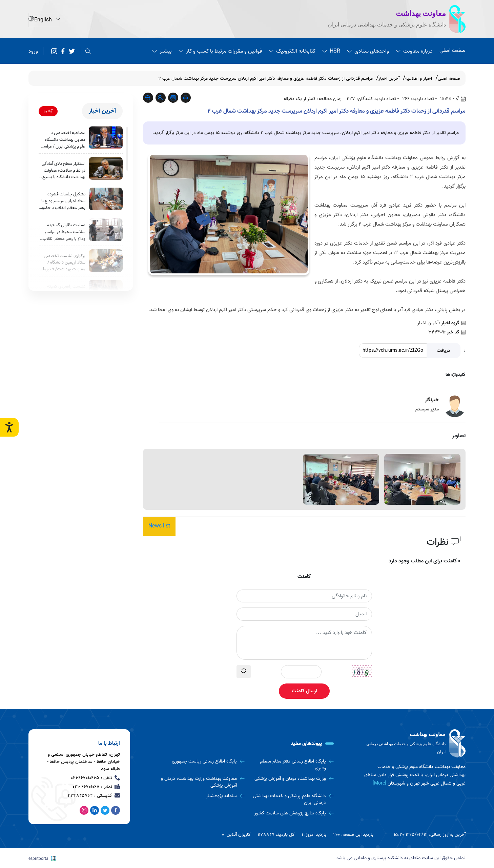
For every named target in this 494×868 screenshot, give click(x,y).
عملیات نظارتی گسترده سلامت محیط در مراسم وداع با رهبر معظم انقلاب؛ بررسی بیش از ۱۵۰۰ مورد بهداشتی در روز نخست (64, 236)
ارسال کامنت (304, 691)
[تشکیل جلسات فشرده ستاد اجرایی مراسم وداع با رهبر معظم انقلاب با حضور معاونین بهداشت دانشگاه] (106, 201)
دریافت (444, 351)
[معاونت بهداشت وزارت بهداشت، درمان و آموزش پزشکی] (203, 783)
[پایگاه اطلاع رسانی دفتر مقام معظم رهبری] (292, 765)
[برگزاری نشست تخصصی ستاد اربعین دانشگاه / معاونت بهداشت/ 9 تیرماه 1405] (106, 265)
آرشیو (48, 111)
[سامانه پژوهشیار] (203, 797)
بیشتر (162, 51)
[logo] (415, 744)
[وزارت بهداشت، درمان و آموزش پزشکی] (292, 779)
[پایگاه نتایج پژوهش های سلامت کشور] (292, 814)
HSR (331, 51)
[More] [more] (379, 783)
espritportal (42, 858)
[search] (88, 51)
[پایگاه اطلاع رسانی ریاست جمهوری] (203, 761)
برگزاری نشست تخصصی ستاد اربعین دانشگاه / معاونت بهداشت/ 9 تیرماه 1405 (63, 268)
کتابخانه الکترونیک (292, 51)
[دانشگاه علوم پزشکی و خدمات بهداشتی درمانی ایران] (292, 800)
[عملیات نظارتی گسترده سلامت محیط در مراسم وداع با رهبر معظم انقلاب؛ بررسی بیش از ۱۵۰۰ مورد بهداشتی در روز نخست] (106, 233)
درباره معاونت (414, 51)
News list (159, 526)
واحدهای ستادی (368, 51)
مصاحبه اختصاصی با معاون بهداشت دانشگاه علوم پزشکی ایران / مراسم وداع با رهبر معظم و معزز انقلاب (63, 140)
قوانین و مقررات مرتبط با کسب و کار (220, 51)
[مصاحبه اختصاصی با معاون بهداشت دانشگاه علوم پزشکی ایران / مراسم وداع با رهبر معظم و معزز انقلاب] (106, 138)
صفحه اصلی (452, 50)
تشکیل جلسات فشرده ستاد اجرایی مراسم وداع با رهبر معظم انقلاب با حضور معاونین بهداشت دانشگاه (63, 204)
